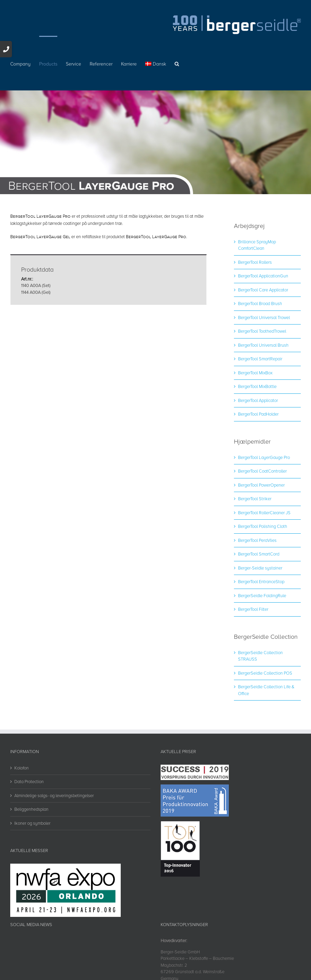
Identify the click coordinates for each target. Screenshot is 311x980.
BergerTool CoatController (262, 471)
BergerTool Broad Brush (260, 303)
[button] (177, 63)
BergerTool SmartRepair (260, 359)
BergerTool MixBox (255, 373)
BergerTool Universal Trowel (264, 317)
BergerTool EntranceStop (261, 581)
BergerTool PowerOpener (261, 485)
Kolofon (21, 768)
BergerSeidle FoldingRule (262, 595)
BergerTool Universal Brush (263, 345)
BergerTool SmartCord (259, 554)
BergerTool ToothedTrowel (262, 331)
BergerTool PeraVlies (257, 540)
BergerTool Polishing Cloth (263, 526)
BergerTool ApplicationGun (263, 276)
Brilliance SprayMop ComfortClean (257, 245)
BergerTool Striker (255, 499)
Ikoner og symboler (32, 823)
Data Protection (29, 781)
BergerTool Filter (253, 609)
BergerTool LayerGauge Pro (264, 457)
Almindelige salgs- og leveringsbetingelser (54, 795)
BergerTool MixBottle (257, 386)
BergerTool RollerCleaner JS (264, 513)
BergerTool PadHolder (258, 414)
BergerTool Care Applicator (263, 290)
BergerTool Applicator (258, 400)
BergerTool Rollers (255, 262)
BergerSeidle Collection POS (265, 673)
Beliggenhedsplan (31, 809)
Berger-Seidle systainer (260, 568)
